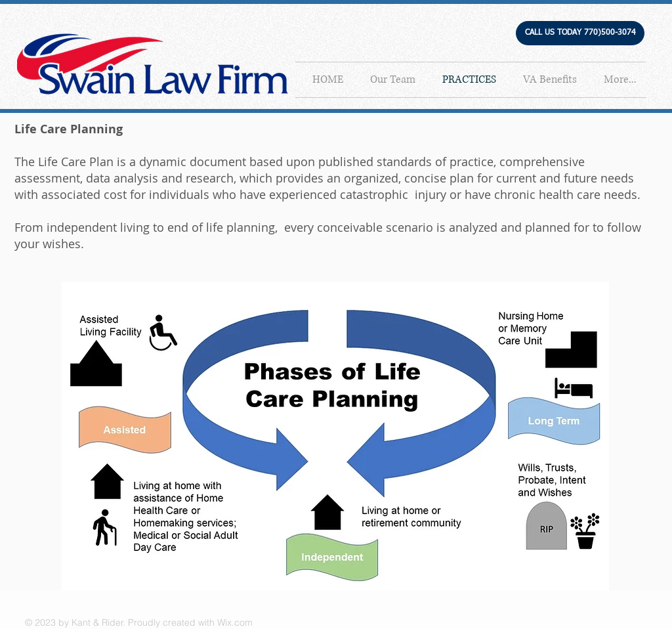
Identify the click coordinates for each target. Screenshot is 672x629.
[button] (580, 33)
